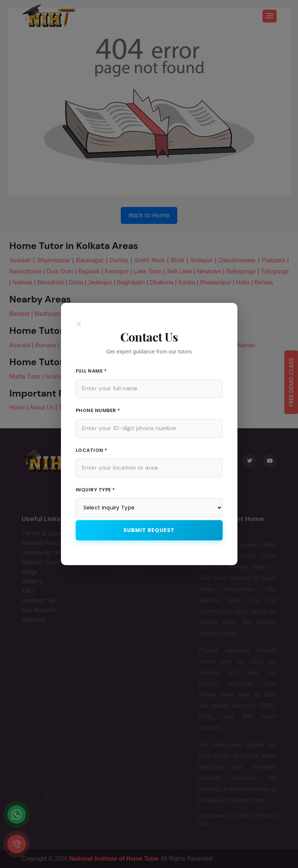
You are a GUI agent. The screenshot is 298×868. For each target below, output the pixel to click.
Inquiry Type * (95, 490)
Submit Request (149, 530)
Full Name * (91, 371)
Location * (92, 450)
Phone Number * (98, 410)
